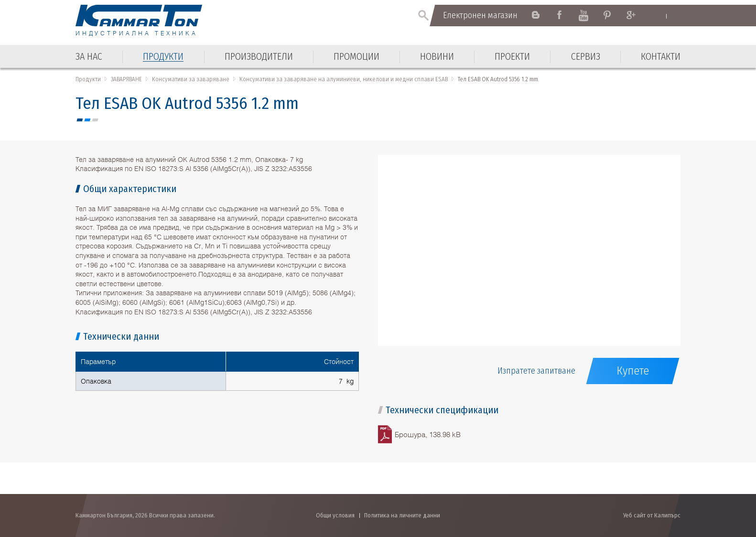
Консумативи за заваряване (191, 79)
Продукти (88, 79)
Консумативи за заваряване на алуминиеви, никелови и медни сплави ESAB (344, 79)
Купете (633, 371)
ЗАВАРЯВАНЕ (126, 79)
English (657, 16)
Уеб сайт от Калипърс (652, 515)
